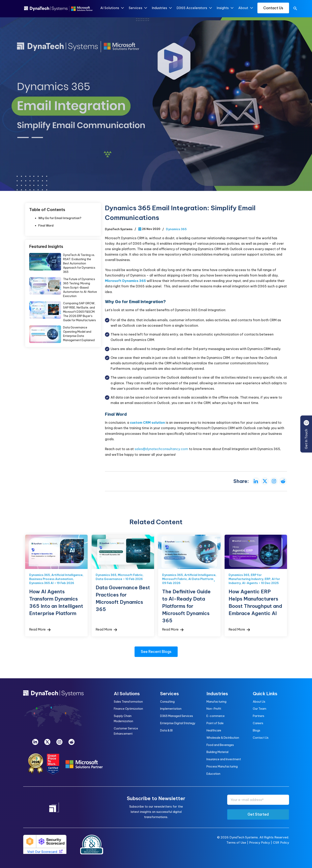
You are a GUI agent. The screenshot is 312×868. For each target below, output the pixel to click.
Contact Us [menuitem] (261, 738)
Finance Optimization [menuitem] (128, 709)
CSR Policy (281, 843)
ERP (267, 579)
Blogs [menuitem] (257, 730)
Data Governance (109, 579)
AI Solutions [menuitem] (127, 694)
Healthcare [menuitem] (214, 730)
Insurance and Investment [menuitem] (224, 759)
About (245, 8)
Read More (40, 629)
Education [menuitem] (213, 774)
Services (138, 8)
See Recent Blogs (156, 652)
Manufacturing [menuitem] (216, 702)
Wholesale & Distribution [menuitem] (223, 738)
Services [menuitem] (169, 694)
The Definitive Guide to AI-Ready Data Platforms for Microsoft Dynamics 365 (186, 606)
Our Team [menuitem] (260, 709)
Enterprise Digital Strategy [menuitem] (178, 723)
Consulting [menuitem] (167, 702)
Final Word (46, 226)
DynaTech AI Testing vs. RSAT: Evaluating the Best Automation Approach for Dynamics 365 (79, 263)
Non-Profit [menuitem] (214, 709)
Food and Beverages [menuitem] (220, 745)
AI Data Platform (201, 579)
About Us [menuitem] (259, 702)
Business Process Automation (51, 579)
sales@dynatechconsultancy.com (161, 449)
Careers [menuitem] (258, 723)
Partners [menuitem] (259, 716)
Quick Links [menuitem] (265, 694)
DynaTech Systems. (244, 837)
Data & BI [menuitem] (166, 730)
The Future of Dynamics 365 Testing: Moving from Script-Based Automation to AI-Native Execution (80, 288)
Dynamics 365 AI (41, 583)
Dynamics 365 (176, 229)
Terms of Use (236, 843)
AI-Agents (250, 583)
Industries (162, 8)
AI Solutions (112, 8)
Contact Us (273, 8)
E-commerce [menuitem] (216, 716)
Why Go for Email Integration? (60, 218)
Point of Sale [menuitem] (215, 723)
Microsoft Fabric (130, 575)
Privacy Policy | (261, 843)
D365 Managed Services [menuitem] (177, 716)
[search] (295, 9)
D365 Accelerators (194, 8)
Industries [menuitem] (217, 694)
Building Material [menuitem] (217, 752)
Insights (225, 8)
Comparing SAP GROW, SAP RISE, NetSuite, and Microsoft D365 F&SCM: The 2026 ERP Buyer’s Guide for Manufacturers (79, 312)
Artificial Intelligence (67, 575)
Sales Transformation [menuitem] (128, 702)
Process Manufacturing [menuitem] (222, 766)
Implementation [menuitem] (171, 709)
